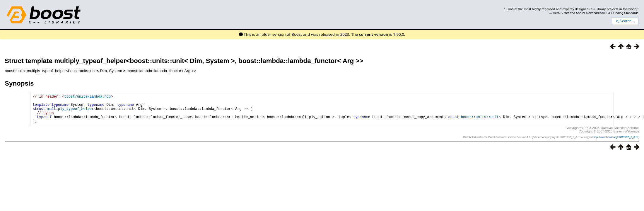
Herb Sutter (561, 13)
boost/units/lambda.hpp (88, 97)
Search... (625, 21)
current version (374, 34)
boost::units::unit (480, 122)
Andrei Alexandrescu (590, 13)
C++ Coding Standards (622, 13)
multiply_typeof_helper (71, 112)
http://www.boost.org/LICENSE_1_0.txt (616, 143)
